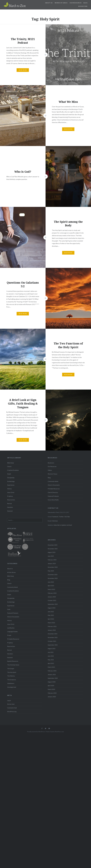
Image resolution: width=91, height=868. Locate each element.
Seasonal (10, 511)
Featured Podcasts (53, 496)
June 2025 (51, 556)
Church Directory (53, 492)
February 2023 (52, 593)
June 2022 (51, 612)
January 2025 (52, 563)
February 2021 (52, 671)
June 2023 (51, 582)
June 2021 (51, 656)
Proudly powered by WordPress (36, 732)
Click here (55, 521)
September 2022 (53, 604)
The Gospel (11, 669)
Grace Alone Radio (53, 500)
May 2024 (51, 571)
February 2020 (52, 693)
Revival (9, 504)
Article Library (11, 572)
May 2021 (51, 660)
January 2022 (52, 630)
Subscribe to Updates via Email (63, 525)
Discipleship (11, 478)
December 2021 (53, 634)
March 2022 (51, 623)
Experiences (11, 485)
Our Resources (76, 3)
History (9, 489)
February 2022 (52, 626)
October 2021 (52, 641)
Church (9, 466)
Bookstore (83, 6)
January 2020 (52, 697)
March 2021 (51, 667)
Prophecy (10, 496)
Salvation (10, 507)
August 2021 (52, 649)
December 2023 (53, 575)
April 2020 (51, 686)
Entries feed (11, 704)
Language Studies (12, 632)
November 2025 (53, 549)
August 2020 (52, 682)
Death (9, 474)
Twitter (61, 517)
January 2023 (52, 597)
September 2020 (53, 678)
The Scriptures (12, 680)
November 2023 (53, 578)
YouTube (67, 517)
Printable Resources (54, 489)
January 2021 (52, 675)
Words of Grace (61, 3)
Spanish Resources (13, 661)
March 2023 (51, 589)
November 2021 (53, 637)
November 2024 (53, 567)
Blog (86, 3)
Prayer (9, 635)
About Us (49, 3)
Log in (9, 700)
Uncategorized (12, 687)
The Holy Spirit (12, 672)
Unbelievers (11, 683)
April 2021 (51, 663)
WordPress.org (12, 712)
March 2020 (51, 689)
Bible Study (11, 463)
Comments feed (12, 708)
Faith (9, 609)
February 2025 (52, 560)
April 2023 (51, 586)
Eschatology (11, 481)
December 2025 (53, 545)
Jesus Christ (11, 492)
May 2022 (51, 615)
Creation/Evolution (13, 470)
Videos (50, 470)
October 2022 (52, 600)
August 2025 (52, 552)
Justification (11, 628)
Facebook (55, 517)
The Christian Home (13, 665)
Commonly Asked (53, 481)
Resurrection (11, 500)
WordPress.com (59, 732)
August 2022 (52, 608)
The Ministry (11, 676)
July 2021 (51, 652)
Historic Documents (54, 485)
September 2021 (53, 645)
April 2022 (51, 619)
